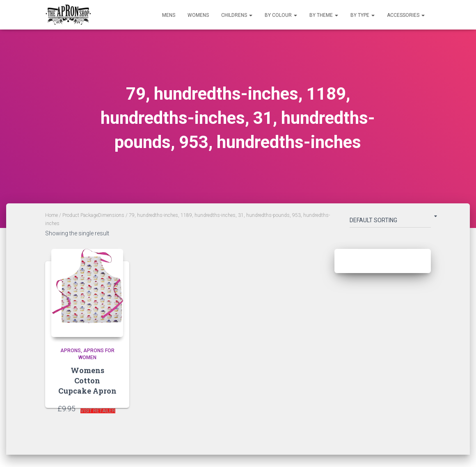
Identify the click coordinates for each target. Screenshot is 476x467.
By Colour (281, 15)
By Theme (324, 15)
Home (51, 215)
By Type (363, 15)
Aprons (71, 351)
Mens (169, 15)
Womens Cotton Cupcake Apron (87, 380)
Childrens (237, 15)
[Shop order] (390, 222)
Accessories (406, 15)
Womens (198, 15)
